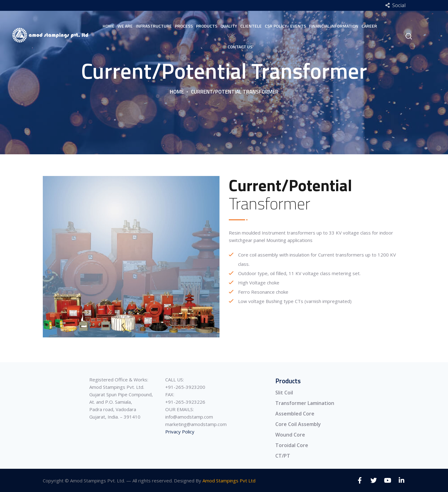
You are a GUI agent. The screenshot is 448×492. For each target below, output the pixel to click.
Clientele (251, 26)
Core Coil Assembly (298, 424)
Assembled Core (295, 414)
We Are (125, 26)
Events (298, 26)
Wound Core (290, 435)
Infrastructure (154, 26)
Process (184, 26)
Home (109, 26)
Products (207, 26)
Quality (229, 26)
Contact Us (240, 47)
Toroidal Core (292, 445)
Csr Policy (276, 26)
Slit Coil (284, 393)
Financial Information (334, 26)
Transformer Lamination (305, 403)
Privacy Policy (180, 432)
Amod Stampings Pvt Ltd (229, 481)
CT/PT (283, 456)
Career (369, 26)
